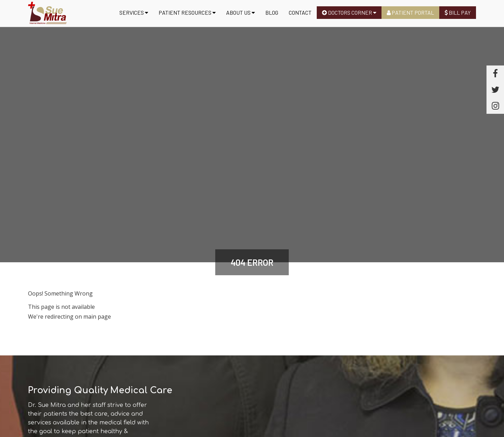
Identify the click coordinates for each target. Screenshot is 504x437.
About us (240, 12)
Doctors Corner (349, 12)
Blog (272, 12)
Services (134, 12)
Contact (300, 12)
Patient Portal (410, 12)
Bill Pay (458, 12)
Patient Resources (187, 12)
